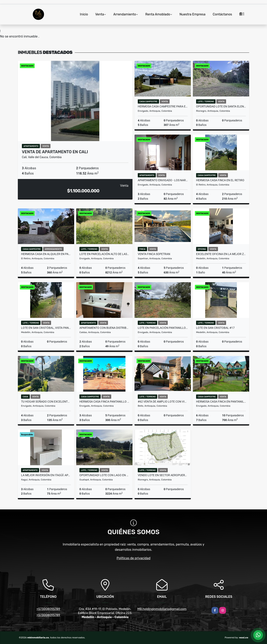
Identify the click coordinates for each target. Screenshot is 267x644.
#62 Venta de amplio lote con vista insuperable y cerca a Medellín (163, 402)
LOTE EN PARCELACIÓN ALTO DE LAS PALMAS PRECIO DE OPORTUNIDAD (104, 254)
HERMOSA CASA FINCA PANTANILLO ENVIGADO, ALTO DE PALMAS (104, 402)
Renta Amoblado (158, 14)
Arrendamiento (125, 14)
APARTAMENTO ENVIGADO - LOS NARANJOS (163, 180)
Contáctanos (222, 14)
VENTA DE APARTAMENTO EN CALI (55, 152)
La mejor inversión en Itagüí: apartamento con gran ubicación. (46, 475)
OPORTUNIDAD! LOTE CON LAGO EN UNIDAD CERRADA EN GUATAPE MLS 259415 (104, 475)
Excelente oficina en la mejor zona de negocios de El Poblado (221, 254)
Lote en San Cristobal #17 (215, 328)
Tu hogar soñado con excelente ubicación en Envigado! (46, 402)
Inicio (84, 14)
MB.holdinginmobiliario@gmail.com (162, 609)
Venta (100, 14)
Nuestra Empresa (192, 14)
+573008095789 (48, 609)
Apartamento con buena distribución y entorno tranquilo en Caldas (104, 328)
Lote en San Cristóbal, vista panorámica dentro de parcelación (46, 328)
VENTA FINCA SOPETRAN (154, 254)
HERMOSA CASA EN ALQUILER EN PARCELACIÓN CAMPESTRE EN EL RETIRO (46, 254)
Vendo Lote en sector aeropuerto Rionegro (163, 475)
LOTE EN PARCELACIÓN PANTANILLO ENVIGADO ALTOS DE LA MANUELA (163, 328)
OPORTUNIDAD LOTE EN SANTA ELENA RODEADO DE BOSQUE (221, 106)
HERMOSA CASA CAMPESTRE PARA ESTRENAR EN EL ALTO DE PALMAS (163, 106)
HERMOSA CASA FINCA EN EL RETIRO (220, 180)
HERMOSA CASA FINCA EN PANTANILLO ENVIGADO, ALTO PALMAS (221, 402)
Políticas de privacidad (134, 558)
